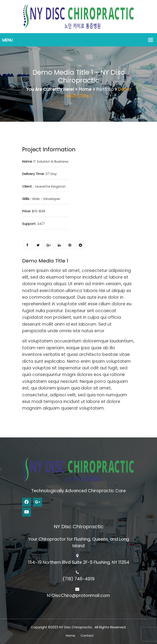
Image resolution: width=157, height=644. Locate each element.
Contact (87, 636)
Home (85, 89)
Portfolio (105, 89)
